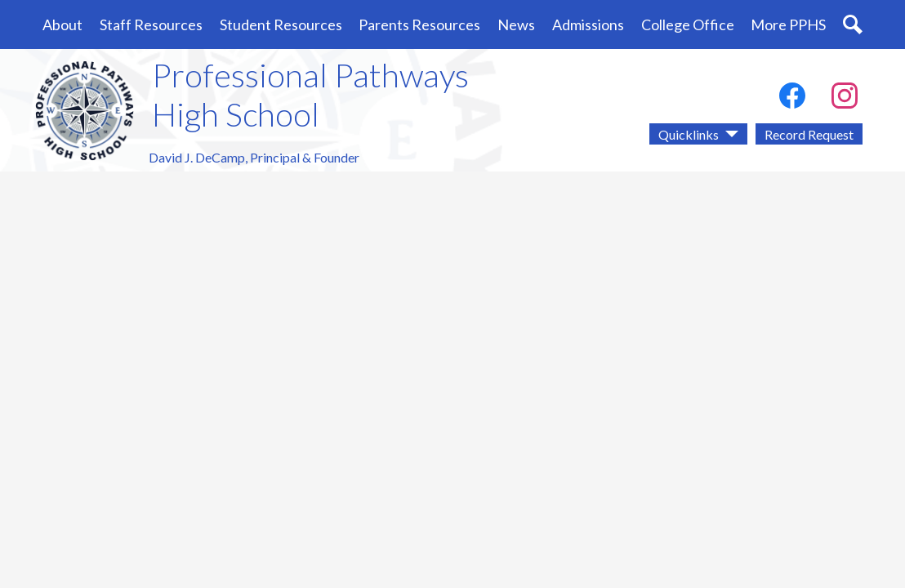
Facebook (792, 99)
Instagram (845, 99)
